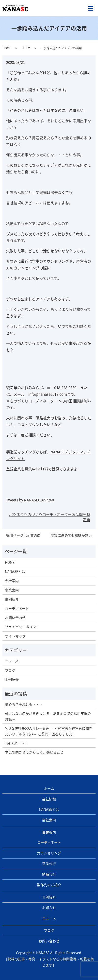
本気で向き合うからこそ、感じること (34, 752)
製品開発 (79, 515)
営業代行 (49, 863)
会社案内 (12, 581)
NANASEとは (15, 571)
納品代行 (49, 874)
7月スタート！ (16, 743)
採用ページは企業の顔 (23, 535)
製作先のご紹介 (49, 885)
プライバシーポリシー (22, 627)
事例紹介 (12, 599)
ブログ (26, 48)
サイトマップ (15, 636)
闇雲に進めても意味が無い (71, 535)
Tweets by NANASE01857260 (30, 500)
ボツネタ (16, 515)
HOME (7, 48)
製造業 (86, 517)
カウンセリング (49, 853)
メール (19, 394)
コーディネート (17, 608)
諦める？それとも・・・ (24, 704)
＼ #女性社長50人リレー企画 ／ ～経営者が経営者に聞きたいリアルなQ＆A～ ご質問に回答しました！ (49, 731)
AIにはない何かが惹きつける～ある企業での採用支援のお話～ (48, 716)
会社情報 (49, 799)
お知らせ (49, 908)
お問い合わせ (15, 618)
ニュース (12, 661)
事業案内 (12, 590)
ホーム (49, 788)
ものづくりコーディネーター (48, 515)
